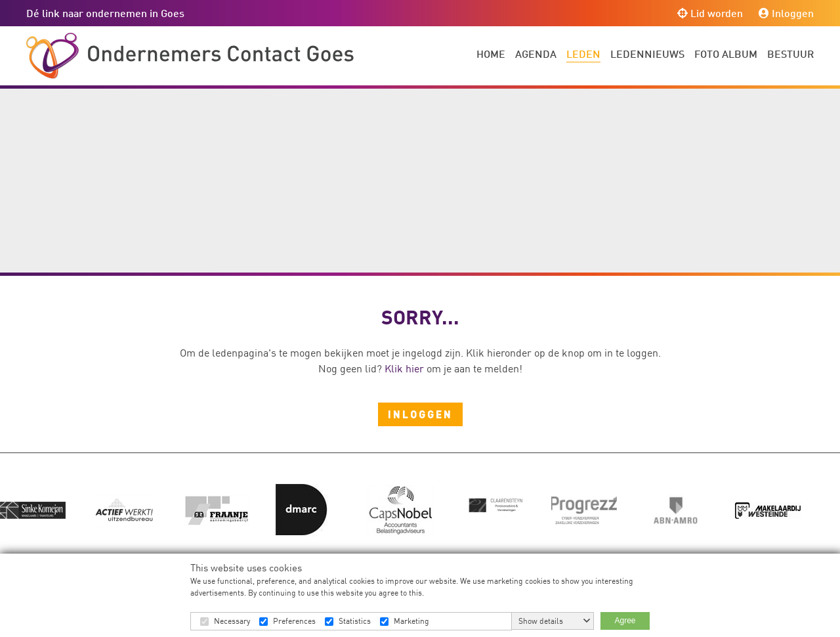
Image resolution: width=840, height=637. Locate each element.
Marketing (411, 621)
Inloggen (786, 13)
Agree (625, 621)
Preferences (294, 621)
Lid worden (710, 13)
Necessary (232, 621)
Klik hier (404, 368)
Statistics (355, 621)
